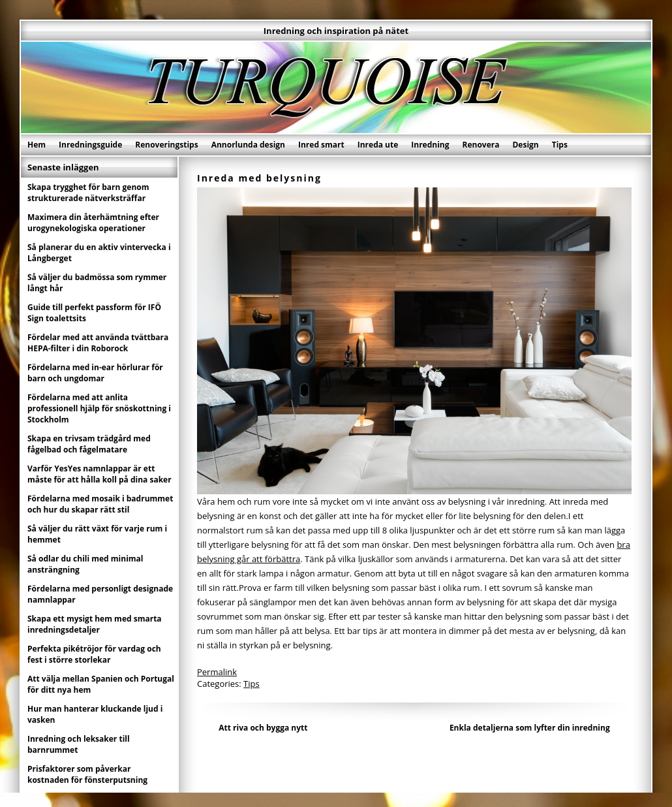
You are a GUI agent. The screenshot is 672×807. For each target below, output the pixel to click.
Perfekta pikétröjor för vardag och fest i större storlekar (94, 654)
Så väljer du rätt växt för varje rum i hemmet (97, 534)
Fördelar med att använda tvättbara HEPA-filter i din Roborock (98, 343)
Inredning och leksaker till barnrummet (79, 744)
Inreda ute (378, 145)
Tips (560, 145)
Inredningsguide (90, 145)
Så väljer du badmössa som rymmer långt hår (97, 283)
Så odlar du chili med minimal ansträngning (85, 564)
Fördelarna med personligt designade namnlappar (100, 594)
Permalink (217, 672)
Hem (37, 145)
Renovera (481, 145)
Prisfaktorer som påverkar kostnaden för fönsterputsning (87, 774)
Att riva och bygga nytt (263, 728)
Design (525, 145)
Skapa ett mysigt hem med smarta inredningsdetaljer (95, 624)
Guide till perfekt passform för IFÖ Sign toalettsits (94, 313)
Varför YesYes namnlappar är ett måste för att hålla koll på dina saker (99, 474)
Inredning (430, 145)
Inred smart (321, 145)
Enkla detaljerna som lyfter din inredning (530, 728)
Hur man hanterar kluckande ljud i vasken (95, 714)
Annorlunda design (248, 145)
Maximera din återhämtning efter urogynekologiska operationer (93, 223)
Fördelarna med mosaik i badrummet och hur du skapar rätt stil (100, 504)
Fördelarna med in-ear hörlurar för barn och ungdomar (95, 373)
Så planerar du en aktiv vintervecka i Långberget (99, 253)
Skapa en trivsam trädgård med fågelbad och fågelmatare (89, 444)
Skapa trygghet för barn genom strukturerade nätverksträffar (88, 193)
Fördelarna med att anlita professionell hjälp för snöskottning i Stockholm (99, 408)
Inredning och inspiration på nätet (336, 31)
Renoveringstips (166, 145)
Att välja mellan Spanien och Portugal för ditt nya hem (101, 684)
